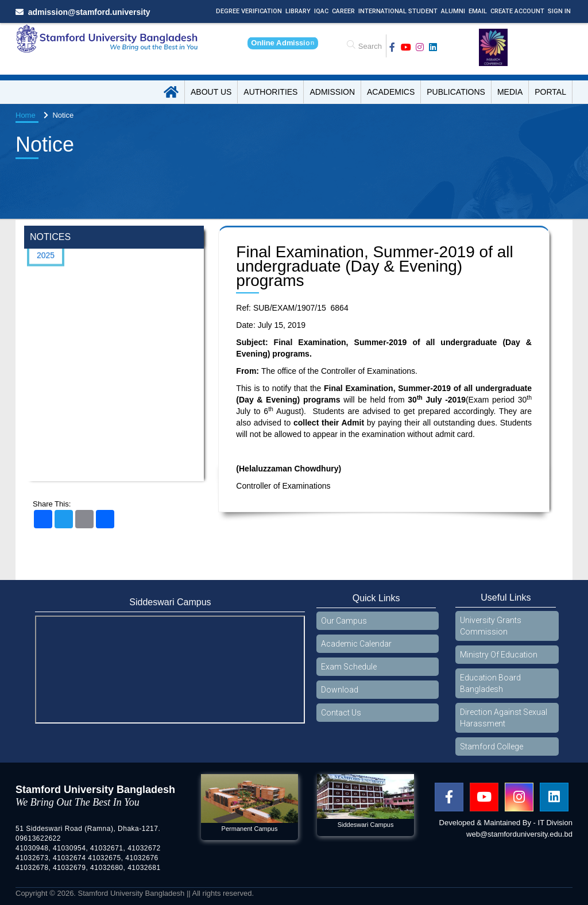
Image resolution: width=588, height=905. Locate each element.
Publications (456, 92)
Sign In (559, 11)
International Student (398, 11)
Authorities (270, 92)
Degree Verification (249, 11)
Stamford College (492, 747)
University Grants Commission (491, 626)
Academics (391, 92)
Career (343, 11)
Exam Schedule (349, 667)
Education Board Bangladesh (490, 683)
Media (510, 92)
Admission (332, 92)
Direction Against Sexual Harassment (504, 718)
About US (211, 92)
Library (298, 11)
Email (478, 11)
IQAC (321, 11)
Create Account (517, 11)
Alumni (453, 11)
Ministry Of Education (499, 655)
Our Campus (344, 621)
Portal (550, 92)
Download (340, 690)
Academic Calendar (356, 644)
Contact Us (341, 713)
